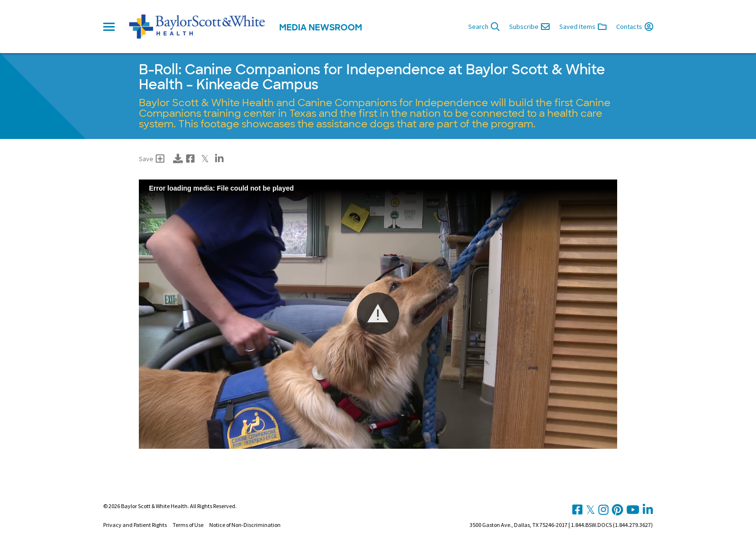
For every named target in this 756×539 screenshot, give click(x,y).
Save (152, 159)
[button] (378, 314)
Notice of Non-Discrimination (245, 525)
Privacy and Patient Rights (135, 525)
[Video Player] (378, 314)
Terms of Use (188, 525)
